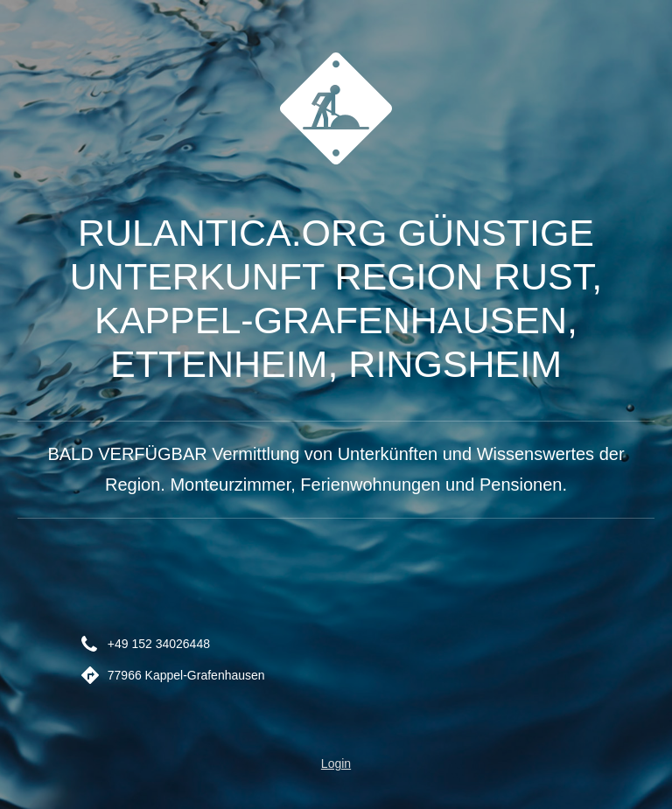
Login (336, 764)
